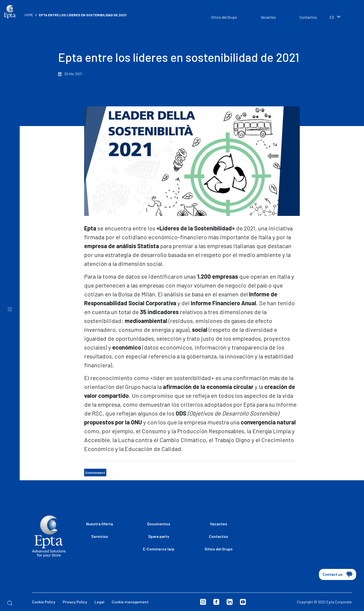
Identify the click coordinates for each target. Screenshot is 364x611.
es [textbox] (332, 17)
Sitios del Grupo (224, 17)
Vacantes (268, 17)
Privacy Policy (75, 602)
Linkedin (230, 602)
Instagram (203, 602)
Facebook (216, 602)
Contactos (308, 17)
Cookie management (130, 602)
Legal (99, 602)
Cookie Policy (44, 602)
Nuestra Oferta (100, 524)
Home (29, 15)
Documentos (159, 524)
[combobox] (342, 18)
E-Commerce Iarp (159, 549)
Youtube (243, 602)
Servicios (100, 536)
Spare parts (159, 536)
